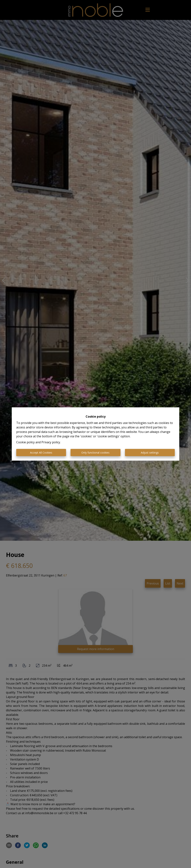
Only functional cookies (95, 453)
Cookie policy (25, 442)
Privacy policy (51, 442)
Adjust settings (150, 453)
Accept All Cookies (41, 453)
